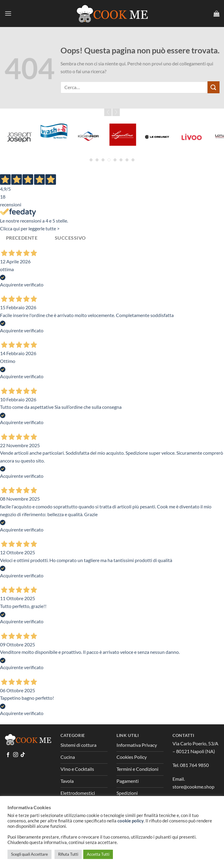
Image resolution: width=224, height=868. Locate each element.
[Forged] (54, 126)
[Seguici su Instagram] (16, 755)
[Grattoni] (157, 131)
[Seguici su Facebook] (8, 755)
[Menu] (8, 13)
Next (116, 112)
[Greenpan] (192, 126)
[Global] (88, 137)
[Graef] (123, 137)
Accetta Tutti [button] (98, 854)
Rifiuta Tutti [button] (68, 854)
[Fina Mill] (20, 137)
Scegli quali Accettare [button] (29, 854)
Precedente (22, 238)
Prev (108, 112)
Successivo (70, 238)
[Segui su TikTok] (23, 755)
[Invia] (214, 87)
